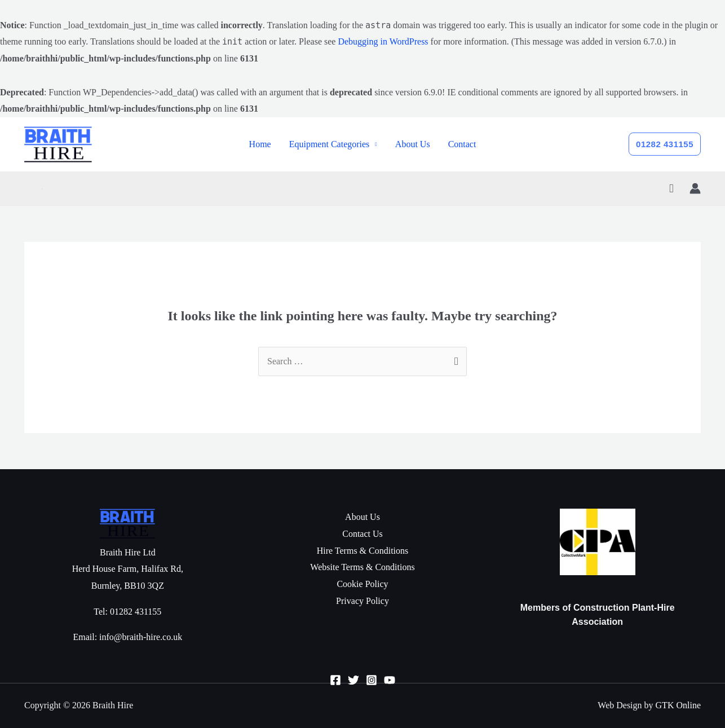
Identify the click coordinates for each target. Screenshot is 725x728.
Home (260, 144)
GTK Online (678, 705)
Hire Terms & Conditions (363, 551)
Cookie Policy (362, 584)
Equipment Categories (330, 144)
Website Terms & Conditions (362, 567)
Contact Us (363, 534)
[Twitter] (353, 680)
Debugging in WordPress (383, 41)
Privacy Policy (363, 601)
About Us (413, 144)
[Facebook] (335, 680)
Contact (462, 144)
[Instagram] (372, 680)
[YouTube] (390, 680)
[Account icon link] (695, 188)
